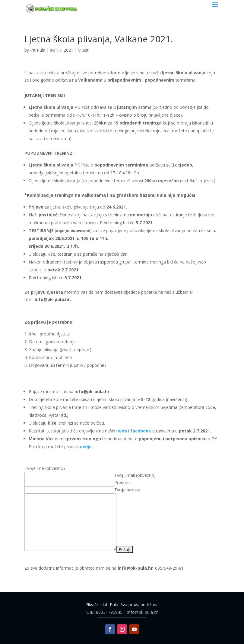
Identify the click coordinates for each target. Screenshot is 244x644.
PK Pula (38, 50)
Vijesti (84, 50)
